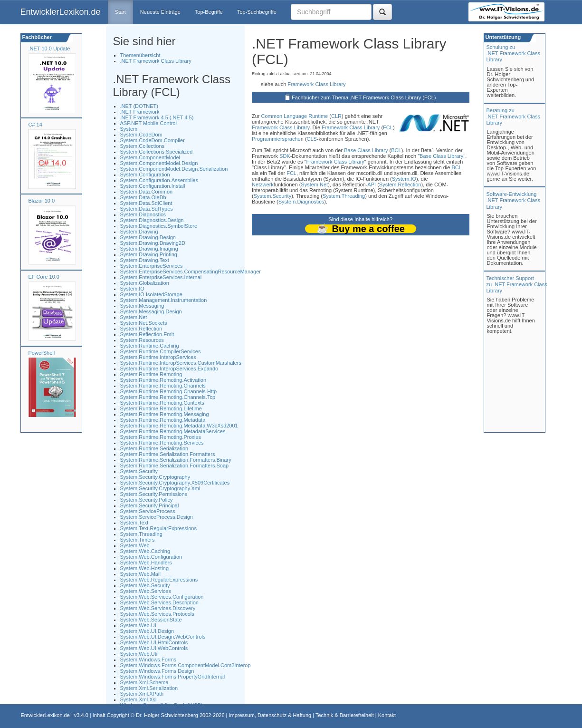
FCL (388, 127)
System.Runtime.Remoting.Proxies (161, 437)
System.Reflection (141, 329)
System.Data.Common (147, 192)
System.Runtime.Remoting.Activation (163, 380)
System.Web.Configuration (151, 557)
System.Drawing (139, 232)
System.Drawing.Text (145, 260)
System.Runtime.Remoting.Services (162, 443)
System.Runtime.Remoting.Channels (163, 386)
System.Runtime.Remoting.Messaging (165, 414)
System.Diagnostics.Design (152, 220)
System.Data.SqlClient (146, 203)
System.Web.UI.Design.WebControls (163, 637)
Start (120, 12)
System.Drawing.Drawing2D (153, 243)
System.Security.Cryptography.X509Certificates (175, 483)
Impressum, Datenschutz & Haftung (270, 715)
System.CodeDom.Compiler (153, 140)
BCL (396, 150)
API (372, 184)
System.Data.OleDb (143, 197)
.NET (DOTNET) (139, 106)
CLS (312, 139)
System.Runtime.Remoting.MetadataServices (173, 431)
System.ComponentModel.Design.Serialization (174, 169)
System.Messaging (142, 306)
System (129, 129)
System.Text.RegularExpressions (158, 528)
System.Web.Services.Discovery (158, 608)
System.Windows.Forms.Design (157, 671)
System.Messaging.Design (151, 311)
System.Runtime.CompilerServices (161, 351)
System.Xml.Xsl (138, 699)
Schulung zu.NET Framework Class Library (513, 53)
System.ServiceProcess (148, 511)
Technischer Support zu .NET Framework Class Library (517, 284)
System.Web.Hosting (145, 568)
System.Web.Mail (140, 574)
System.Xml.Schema (144, 682)
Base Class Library (366, 150)
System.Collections (143, 146)
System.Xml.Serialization (149, 688)
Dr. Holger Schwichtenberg (167, 715)
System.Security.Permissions (154, 494)
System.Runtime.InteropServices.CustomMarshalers (181, 363)
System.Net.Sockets (144, 323)
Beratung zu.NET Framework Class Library (513, 116)
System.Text (134, 523)
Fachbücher (36, 37)
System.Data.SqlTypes (147, 209)
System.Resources (142, 340)
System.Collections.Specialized (157, 152)
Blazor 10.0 (42, 201)
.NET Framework (140, 112)
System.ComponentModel (150, 157)
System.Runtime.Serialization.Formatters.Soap (175, 466)
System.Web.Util (139, 654)
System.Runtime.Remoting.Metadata (163, 420)
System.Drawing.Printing (149, 254)
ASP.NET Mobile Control (148, 123)
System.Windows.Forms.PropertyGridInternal (173, 677)
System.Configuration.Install (153, 186)
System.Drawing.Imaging (149, 249)
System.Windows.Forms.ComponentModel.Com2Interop (186, 665)
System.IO (132, 289)
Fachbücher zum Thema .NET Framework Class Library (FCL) (364, 97)
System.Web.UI (138, 625)
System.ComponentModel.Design (159, 163)
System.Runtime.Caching (150, 346)
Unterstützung (503, 37)
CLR (336, 116)
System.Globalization (145, 283)
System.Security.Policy (147, 500)
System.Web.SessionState (151, 620)
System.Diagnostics (143, 214)
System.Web (135, 545)
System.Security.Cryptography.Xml (160, 488)
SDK (285, 156)
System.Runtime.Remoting (151, 374)
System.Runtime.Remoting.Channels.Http (169, 391)
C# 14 (35, 125)
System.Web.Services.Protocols (157, 614)
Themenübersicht (140, 55)
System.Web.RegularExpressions (159, 580)
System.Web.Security (145, 585)
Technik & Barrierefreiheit (345, 715)
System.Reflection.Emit (147, 334)
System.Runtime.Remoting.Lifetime (161, 408)
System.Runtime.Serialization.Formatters (168, 454)
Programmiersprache (276, 139)
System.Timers (138, 540)
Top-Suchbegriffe (257, 12)
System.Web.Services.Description (159, 602)
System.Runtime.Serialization (154, 448)
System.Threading (141, 534)
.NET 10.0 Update (49, 49)
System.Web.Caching (145, 551)
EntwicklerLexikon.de (61, 12)
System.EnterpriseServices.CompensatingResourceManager (191, 272)
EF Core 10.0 (44, 277)
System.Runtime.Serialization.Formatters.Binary (176, 460)
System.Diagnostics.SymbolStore (159, 226)
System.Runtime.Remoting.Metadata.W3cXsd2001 (179, 426)
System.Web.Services (146, 591)
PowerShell (42, 353)
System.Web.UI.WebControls (154, 648)
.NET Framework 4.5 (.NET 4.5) (157, 117)
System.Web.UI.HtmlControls (154, 642)
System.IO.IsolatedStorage (151, 294)
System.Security (139, 471)
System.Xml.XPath (142, 694)
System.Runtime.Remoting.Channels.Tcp (168, 397)
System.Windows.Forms (148, 660)
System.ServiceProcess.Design (157, 517)
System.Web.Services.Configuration (162, 597)
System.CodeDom (141, 135)
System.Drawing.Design (148, 237)
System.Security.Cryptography (155, 477)
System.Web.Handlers (146, 563)
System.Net (134, 317)
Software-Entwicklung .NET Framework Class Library (513, 200)
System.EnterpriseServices (152, 266)
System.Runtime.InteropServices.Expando (169, 369)
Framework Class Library (316, 84)
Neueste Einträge (160, 12)
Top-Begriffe (209, 12)
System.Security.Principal (150, 505)
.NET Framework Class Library (156, 61)
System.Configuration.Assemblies (159, 180)
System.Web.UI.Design (147, 631)
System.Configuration (145, 175)
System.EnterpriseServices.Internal (161, 277)
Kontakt (387, 715)
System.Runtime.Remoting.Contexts (162, 403)
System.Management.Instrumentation (164, 300)
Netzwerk (263, 184)
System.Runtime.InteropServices (158, 357)
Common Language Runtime (295, 116)
